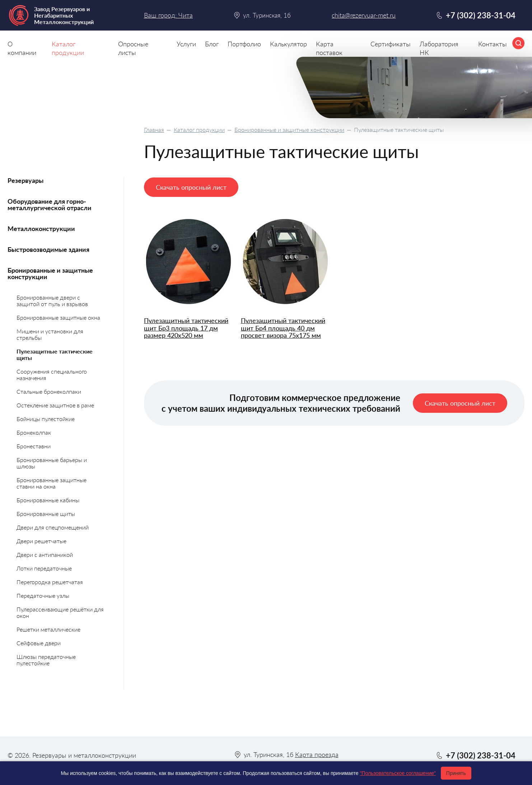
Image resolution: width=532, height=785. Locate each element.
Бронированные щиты (46, 514)
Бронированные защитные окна (58, 317)
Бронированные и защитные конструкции (289, 130)
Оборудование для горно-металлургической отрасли (50, 204)
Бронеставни (34, 446)
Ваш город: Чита (168, 15)
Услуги (186, 44)
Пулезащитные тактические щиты (55, 354)
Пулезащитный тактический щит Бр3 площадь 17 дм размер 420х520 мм (186, 328)
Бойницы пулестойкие (46, 419)
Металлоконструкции (41, 228)
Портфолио (244, 44)
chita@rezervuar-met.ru (364, 15)
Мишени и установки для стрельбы (50, 334)
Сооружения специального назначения (52, 375)
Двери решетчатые (41, 541)
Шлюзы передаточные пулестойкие (46, 660)
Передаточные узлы (43, 595)
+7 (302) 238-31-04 (481, 15)
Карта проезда (317, 754)
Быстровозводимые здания (48, 249)
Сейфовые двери (39, 643)
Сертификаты (391, 44)
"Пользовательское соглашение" (398, 773)
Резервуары (25, 180)
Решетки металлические (48, 629)
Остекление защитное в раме (55, 405)
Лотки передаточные (44, 568)
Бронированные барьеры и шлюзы (52, 463)
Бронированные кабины (48, 500)
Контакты (493, 44)
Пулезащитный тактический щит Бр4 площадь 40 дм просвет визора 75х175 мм (283, 328)
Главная (154, 130)
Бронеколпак (34, 432)
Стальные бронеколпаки (49, 391)
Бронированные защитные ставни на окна (52, 483)
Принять (456, 773)
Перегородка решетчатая (50, 582)
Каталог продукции (199, 130)
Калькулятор (288, 44)
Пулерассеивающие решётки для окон (60, 612)
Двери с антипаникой (45, 555)
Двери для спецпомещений (53, 527)
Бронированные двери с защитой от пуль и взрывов (52, 301)
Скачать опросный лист (191, 187)
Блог (212, 44)
